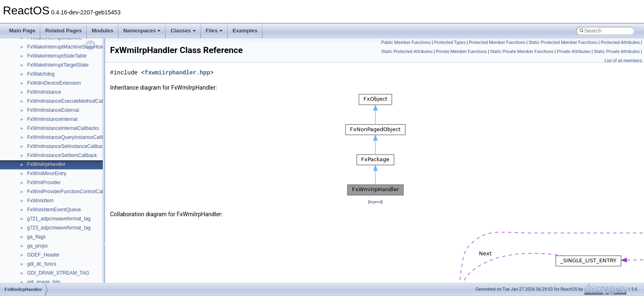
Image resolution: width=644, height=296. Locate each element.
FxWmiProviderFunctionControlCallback (71, 192)
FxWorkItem (40, 201)
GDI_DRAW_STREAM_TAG (58, 273)
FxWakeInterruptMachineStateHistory (68, 47)
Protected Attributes (620, 43)
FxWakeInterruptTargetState (58, 65)
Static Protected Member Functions (563, 43)
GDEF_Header (43, 255)
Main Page (22, 31)
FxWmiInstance (44, 92)
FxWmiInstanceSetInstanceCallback (67, 146)
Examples (245, 31)
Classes (183, 31)
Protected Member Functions (497, 43)
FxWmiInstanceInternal (52, 119)
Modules (102, 31)
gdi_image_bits (44, 282)
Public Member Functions (406, 43)
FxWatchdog (41, 74)
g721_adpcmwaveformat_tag (59, 219)
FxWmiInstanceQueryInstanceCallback (70, 137)
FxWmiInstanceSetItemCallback (62, 155)
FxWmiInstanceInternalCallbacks (63, 128)
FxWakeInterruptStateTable (57, 56)
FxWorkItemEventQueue (54, 210)
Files (214, 31)
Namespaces (142, 31)
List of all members (623, 61)
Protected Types (450, 43)
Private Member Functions (461, 52)
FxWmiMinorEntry (47, 173)
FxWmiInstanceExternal (53, 110)
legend (375, 202)
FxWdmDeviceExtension (54, 83)
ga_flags (36, 237)
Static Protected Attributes (407, 52)
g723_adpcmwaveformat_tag (59, 228)
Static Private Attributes (617, 52)
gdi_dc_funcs (42, 264)
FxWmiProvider (44, 183)
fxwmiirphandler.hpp (177, 73)
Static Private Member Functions (522, 52)
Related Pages (63, 31)
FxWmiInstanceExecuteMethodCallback (71, 101)
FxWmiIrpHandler (46, 164)
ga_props (37, 246)
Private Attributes (574, 52)
